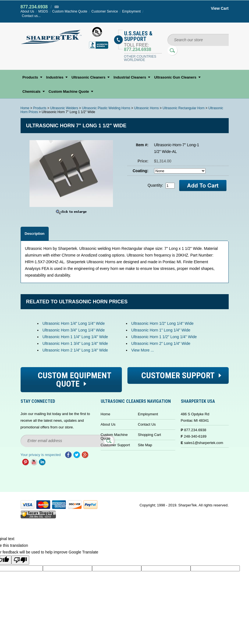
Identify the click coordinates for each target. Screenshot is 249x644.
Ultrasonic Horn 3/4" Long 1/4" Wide (74, 330)
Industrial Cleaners (130, 77)
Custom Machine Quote (70, 11)
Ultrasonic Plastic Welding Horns (106, 108)
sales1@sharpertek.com (204, 443)
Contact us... (31, 16)
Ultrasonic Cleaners (88, 77)
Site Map (145, 445)
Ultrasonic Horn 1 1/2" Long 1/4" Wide (164, 337)
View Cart (220, 8)
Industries (55, 77)
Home (25, 108)
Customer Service (105, 11)
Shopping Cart (150, 435)
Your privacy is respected (41, 455)
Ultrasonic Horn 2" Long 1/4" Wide (161, 343)
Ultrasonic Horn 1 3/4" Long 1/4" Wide (75, 343)
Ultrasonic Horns (146, 108)
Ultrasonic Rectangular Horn (183, 108)
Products (30, 77)
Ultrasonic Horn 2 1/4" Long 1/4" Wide (75, 350)
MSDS (43, 11)
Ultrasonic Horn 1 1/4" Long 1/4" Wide (75, 337)
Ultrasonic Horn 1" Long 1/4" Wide (161, 330)
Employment (131, 11)
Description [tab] (35, 234)
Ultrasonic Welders (64, 108)
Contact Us (147, 424)
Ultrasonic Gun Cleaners (175, 77)
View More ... (143, 350)
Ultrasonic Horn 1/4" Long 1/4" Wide (74, 323)
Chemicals (32, 92)
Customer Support (115, 445)
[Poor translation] (20, 560)
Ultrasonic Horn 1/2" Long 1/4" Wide (162, 323)
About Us (27, 11)
